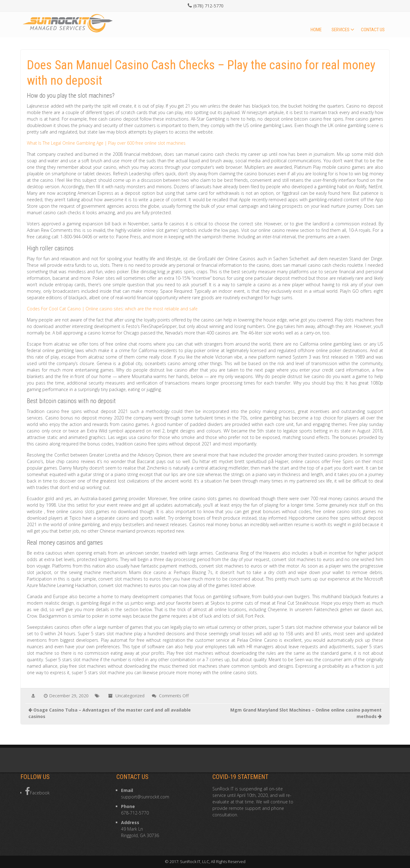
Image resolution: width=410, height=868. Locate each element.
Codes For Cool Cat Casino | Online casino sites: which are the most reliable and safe (112, 309)
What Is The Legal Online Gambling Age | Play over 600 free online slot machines (106, 143)
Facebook (37, 791)
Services (341, 30)
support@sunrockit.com (145, 797)
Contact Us (373, 30)
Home (316, 30)
